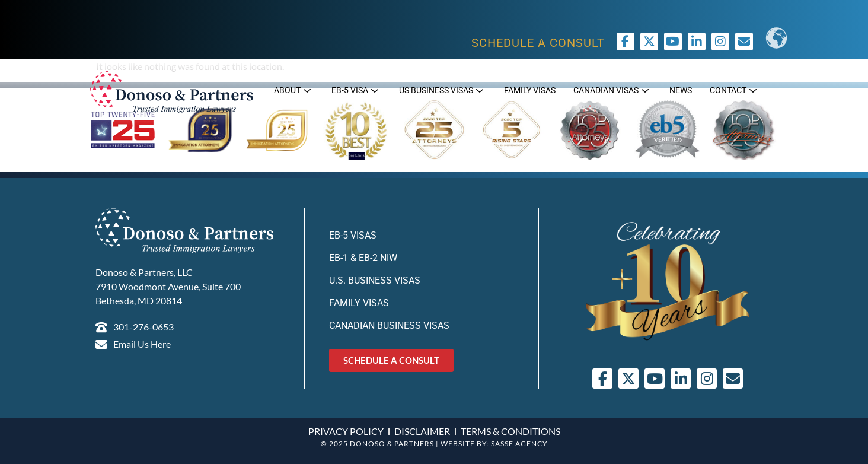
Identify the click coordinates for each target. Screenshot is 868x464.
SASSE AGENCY (519, 444)
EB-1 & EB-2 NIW (363, 258)
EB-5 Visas (353, 235)
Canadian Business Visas (389, 325)
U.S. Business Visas (375, 280)
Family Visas (359, 303)
